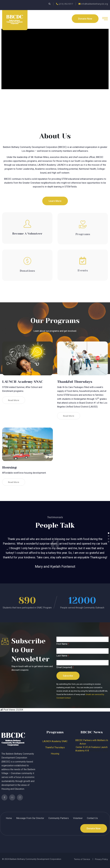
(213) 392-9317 (65, 4)
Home (9, 818)
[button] (109, 533)
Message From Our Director (30, 818)
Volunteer (78, 818)
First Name (63, 644)
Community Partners (59, 818)
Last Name (63, 656)
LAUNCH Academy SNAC (23, 382)
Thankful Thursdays (75, 382)
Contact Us (92, 818)
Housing (9, 467)
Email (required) (65, 667)
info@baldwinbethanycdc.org (93, 4)
